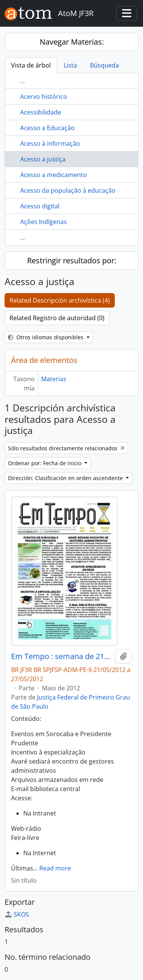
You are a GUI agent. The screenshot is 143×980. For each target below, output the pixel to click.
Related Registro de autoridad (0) (57, 318)
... (22, 81)
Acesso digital (40, 206)
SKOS (17, 914)
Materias (54, 379)
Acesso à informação (50, 143)
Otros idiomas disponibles (47, 337)
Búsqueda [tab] (104, 65)
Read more (55, 868)
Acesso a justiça (43, 159)
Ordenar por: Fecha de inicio (45, 463)
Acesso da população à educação (68, 190)
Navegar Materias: (72, 42)
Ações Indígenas (43, 222)
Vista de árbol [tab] (31, 65)
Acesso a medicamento (54, 175)
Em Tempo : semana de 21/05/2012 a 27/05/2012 (62, 656)
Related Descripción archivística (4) (60, 300)
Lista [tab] (70, 65)
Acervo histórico (44, 97)
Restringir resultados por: (72, 260)
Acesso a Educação (47, 128)
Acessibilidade (41, 112)
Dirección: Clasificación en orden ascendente (66, 478)
